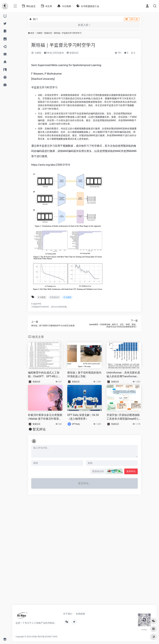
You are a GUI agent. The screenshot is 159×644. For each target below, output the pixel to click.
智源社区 (48, 33)
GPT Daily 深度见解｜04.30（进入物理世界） (83, 417)
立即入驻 (132, 19)
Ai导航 (34, 637)
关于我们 (68, 614)
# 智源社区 (55, 297)
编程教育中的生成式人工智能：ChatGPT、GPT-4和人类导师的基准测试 (45, 375)
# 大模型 (42, 297)
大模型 (39, 33)
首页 (32, 33)
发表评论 (131, 471)
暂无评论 (39, 429)
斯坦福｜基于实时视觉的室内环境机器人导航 (84, 374)
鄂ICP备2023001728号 (47, 637)
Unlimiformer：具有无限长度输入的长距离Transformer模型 (123, 375)
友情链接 (80, 614)
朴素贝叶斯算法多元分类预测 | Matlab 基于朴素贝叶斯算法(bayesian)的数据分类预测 (45, 417)
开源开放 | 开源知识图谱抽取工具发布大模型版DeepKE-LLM (123, 417)
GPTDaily (76, 424)
